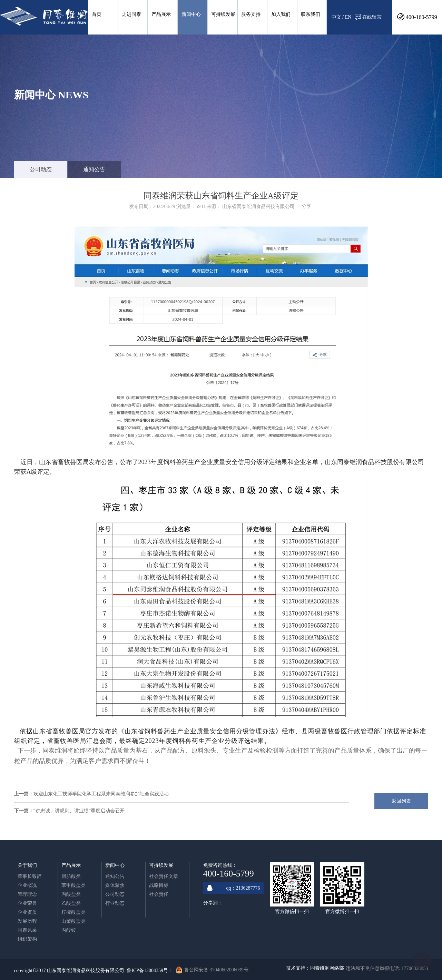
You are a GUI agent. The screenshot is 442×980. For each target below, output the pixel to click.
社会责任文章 (164, 876)
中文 (336, 17)
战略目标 (159, 885)
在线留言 (368, 17)
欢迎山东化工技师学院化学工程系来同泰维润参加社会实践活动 (101, 794)
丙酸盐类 (71, 894)
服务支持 (251, 14)
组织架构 (27, 939)
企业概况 (27, 885)
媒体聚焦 (115, 885)
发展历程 (27, 921)
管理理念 (27, 894)
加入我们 (281, 14)
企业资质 (27, 912)
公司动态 (41, 169)
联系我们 (311, 14)
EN (348, 17)
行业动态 (115, 903)
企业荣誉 (27, 903)
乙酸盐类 (71, 903)
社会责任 (159, 894)
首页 (97, 14)
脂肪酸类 (71, 876)
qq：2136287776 (233, 888)
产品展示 (161, 14)
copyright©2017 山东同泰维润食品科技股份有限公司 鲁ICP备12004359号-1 (93, 971)
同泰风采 (27, 930)
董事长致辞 (30, 876)
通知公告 (94, 169)
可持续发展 (223, 14)
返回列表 (401, 801)
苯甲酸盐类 (73, 885)
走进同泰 (131, 14)
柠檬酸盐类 (73, 912)
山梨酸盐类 (73, 921)
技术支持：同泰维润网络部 (315, 968)
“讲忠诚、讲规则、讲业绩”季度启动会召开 (79, 811)
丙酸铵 (69, 930)
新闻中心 (191, 14)
